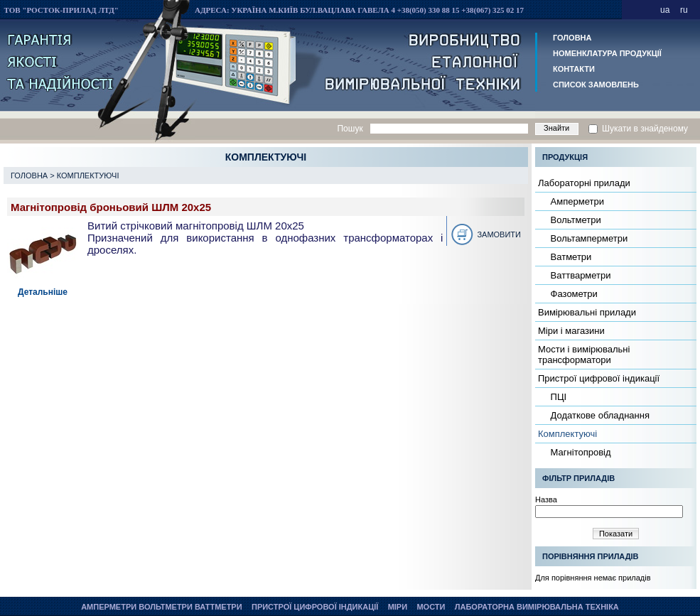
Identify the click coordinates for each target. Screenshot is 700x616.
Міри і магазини (571, 331)
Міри (398, 607)
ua (665, 10)
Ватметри (570, 257)
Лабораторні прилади (584, 183)
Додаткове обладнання (599, 415)
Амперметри (576, 201)
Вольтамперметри (588, 238)
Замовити (499, 234)
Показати (616, 534)
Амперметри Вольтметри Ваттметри (161, 607)
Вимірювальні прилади (587, 312)
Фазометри (573, 294)
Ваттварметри (580, 275)
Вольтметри (575, 220)
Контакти (574, 69)
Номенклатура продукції (607, 53)
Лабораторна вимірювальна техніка (537, 607)
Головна (572, 38)
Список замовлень (596, 85)
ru (684, 10)
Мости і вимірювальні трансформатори (584, 355)
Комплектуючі (88, 175)
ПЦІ (557, 397)
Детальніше (43, 292)
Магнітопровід (580, 452)
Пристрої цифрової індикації (599, 378)
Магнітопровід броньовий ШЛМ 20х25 (111, 207)
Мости (431, 607)
